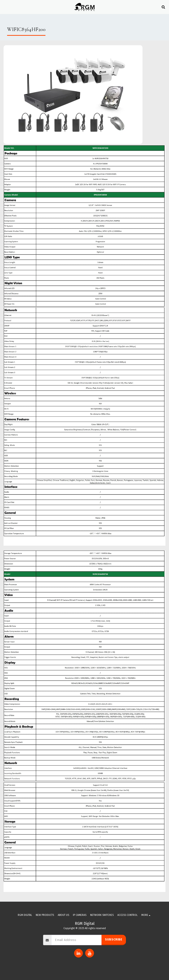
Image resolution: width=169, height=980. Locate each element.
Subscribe (113, 940)
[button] (5, 7)
